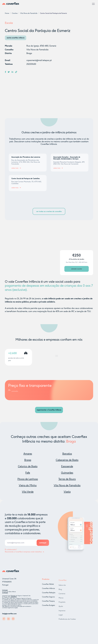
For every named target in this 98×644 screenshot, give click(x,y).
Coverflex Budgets (49, 608)
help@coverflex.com (9, 614)
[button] (93, 4)
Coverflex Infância (48, 591)
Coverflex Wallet (48, 586)
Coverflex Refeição (49, 595)
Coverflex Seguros (48, 599)
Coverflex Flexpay (48, 603)
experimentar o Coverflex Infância (49, 410)
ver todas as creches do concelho (49, 211)
